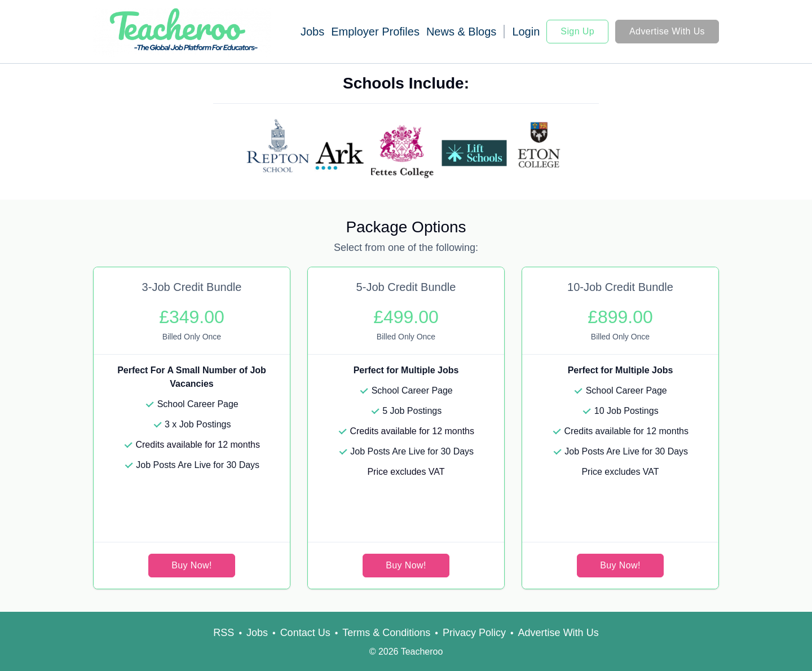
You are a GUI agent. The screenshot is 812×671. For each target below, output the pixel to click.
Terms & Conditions (386, 633)
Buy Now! (192, 565)
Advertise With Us (667, 31)
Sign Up (577, 31)
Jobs (312, 32)
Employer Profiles (375, 32)
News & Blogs (462, 32)
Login (526, 32)
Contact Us (305, 633)
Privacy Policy (474, 633)
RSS (224, 633)
